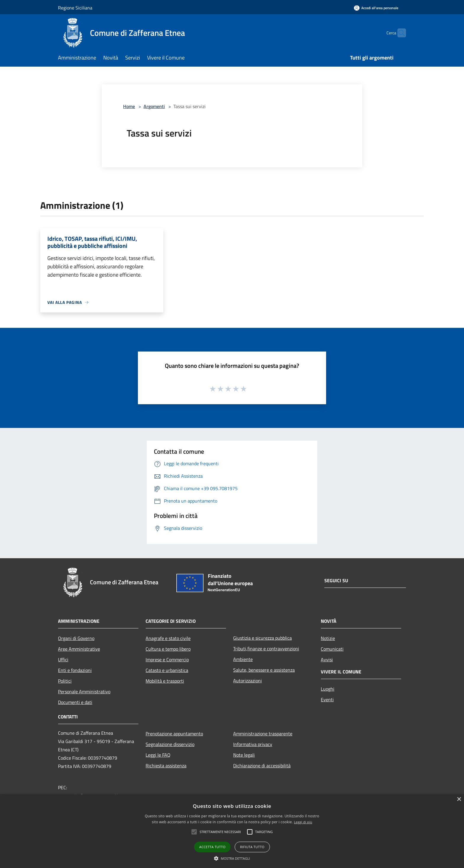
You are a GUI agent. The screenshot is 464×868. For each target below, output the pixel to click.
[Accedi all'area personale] (376, 8)
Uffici (63, 660)
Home (129, 106)
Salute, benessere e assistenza (264, 670)
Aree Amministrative (79, 649)
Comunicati (332, 649)
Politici (65, 681)
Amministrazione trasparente (263, 734)
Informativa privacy (253, 744)
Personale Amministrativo (84, 691)
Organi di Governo (76, 638)
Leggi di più (303, 822)
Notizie (328, 638)
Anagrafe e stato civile (168, 638)
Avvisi (327, 660)
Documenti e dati (75, 702)
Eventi (327, 699)
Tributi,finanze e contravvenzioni (266, 649)
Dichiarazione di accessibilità (262, 766)
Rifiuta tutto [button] (252, 847)
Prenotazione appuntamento (174, 734)
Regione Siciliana (75, 8)
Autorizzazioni (248, 681)
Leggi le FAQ (158, 755)
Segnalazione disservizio (170, 744)
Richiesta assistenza (166, 766)
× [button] (459, 799)
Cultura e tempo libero (168, 649)
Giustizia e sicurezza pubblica (262, 638)
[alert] (232, 831)
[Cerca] (399, 33)
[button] (232, 858)
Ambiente (243, 659)
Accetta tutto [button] (212, 847)
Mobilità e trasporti (165, 681)
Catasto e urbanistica (167, 670)
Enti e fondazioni (75, 670)
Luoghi (328, 689)
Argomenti (154, 106)
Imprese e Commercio (167, 660)
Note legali (244, 755)
